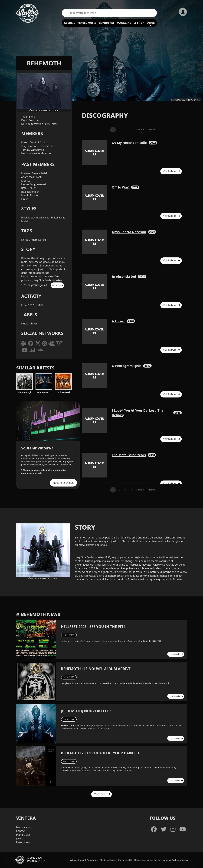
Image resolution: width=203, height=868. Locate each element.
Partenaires (23, 842)
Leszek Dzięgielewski (34, 184)
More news (102, 794)
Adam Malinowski (32, 177)
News (19, 839)
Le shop (139, 23)
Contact (21, 831)
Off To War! (121, 187)
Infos (151, 23)
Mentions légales (108, 860)
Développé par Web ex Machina (173, 860)
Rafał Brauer (29, 188)
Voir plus (58, 285)
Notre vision (23, 827)
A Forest (118, 321)
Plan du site (23, 835)
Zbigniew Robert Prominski (37, 146)
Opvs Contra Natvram (129, 232)
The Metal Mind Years (129, 455)
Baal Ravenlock (30, 192)
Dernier (153, 129)
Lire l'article (176, 654)
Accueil (69, 23)
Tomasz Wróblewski (33, 150)
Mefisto (26, 181)
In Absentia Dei (124, 277)
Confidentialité (125, 860)
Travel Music (87, 23)
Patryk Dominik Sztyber (35, 142)
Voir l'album (172, 171)
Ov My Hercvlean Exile (129, 143)
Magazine (124, 23)
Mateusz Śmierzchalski (35, 173)
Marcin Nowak (30, 195)
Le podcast (107, 23)
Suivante (140, 129)
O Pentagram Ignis (127, 366)
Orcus (25, 199)
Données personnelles (145, 860)
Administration (77, 860)
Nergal (26, 153)
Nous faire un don (63, 483)
